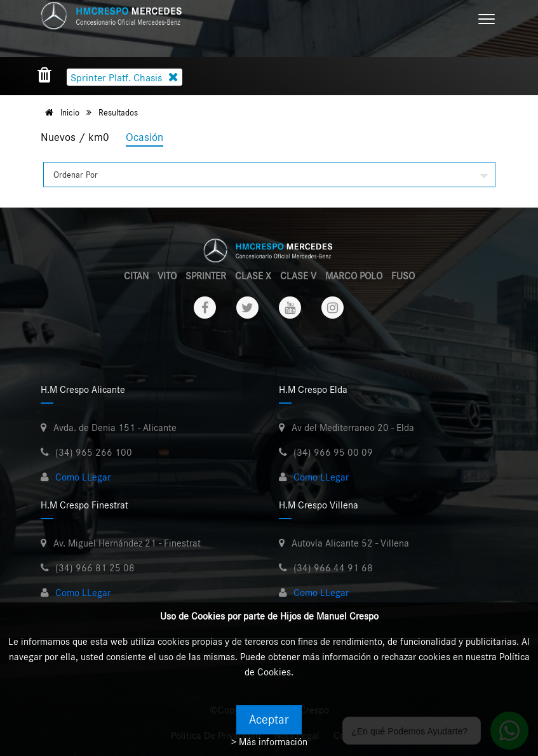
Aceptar (269, 720)
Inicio (60, 113)
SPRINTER (206, 276)
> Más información (269, 742)
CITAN (136, 276)
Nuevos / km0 (75, 138)
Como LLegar (83, 477)
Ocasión (145, 138)
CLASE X (253, 276)
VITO (167, 276)
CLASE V (298, 276)
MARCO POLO (354, 276)
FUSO (403, 276)
